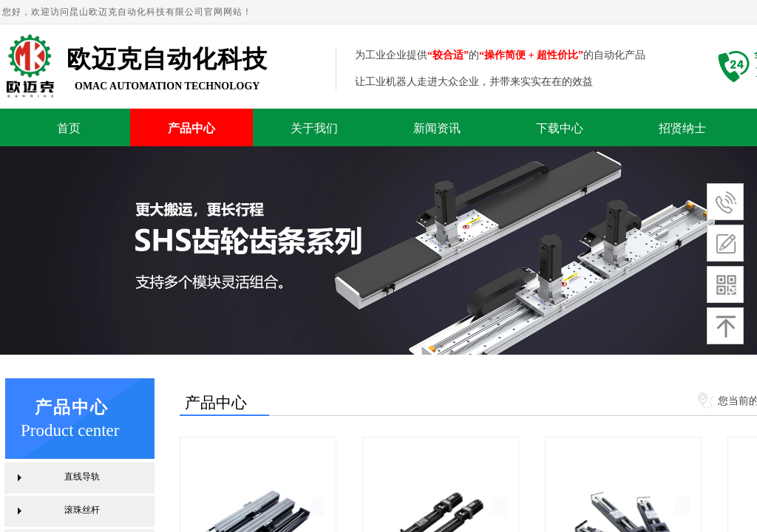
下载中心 (560, 128)
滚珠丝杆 (82, 510)
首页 (69, 128)
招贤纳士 (682, 128)
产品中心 (191, 128)
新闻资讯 (437, 128)
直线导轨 (82, 477)
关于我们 (314, 128)
